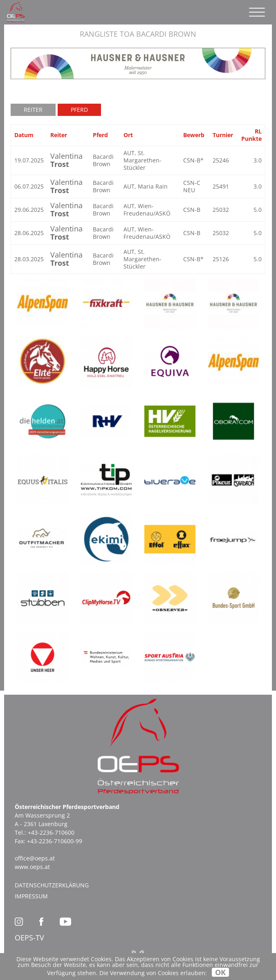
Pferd (79, 110)
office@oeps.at (35, 858)
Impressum (31, 896)
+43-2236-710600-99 (55, 841)
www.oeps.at (32, 867)
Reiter (33, 110)
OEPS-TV (29, 938)
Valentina (66, 160)
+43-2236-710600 (51, 832)
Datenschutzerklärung (52, 885)
